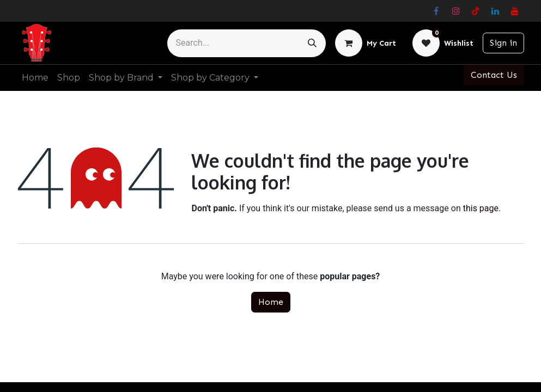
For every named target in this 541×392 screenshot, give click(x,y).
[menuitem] (35, 78)
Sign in (503, 43)
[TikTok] (476, 11)
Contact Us (494, 75)
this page (481, 208)
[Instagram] (456, 11)
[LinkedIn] (495, 11)
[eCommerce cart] (366, 43)
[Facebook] (436, 11)
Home (271, 302)
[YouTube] (515, 11)
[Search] (312, 43)
